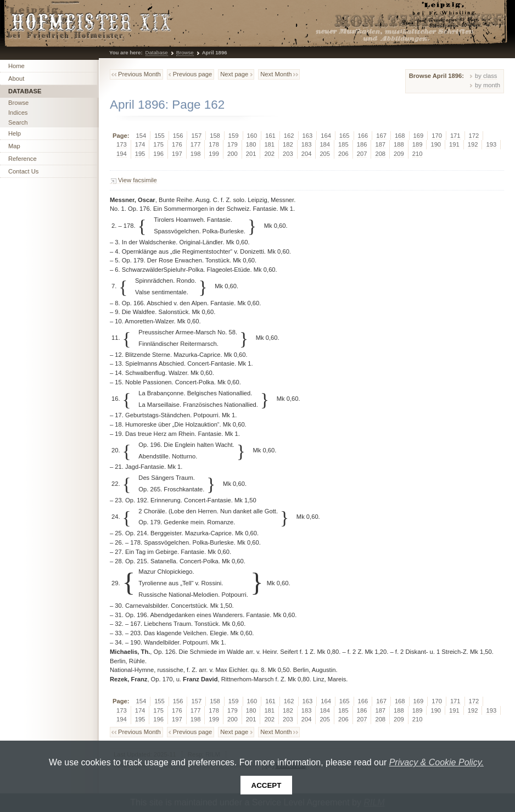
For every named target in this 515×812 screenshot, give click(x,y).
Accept (267, 785)
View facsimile (138, 180)
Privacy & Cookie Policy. (436, 762)
